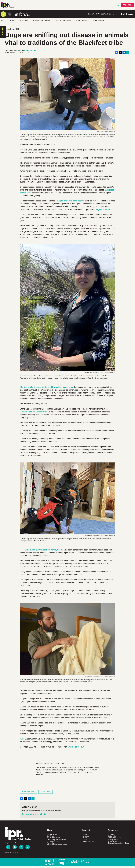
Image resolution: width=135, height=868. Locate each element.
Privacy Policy (113, 841)
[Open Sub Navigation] (7, 23)
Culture (24, 23)
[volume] (10, 16)
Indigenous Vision (103, 211)
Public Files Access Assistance (57, 846)
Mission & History (53, 836)
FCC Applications (53, 843)
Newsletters (98, 23)
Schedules (112, 836)
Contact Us (86, 841)
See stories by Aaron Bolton (35, 815)
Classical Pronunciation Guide (119, 845)
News (3, 23)
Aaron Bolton (30, 52)
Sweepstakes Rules (115, 839)
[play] (3, 16)
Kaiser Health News (76, 748)
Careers (85, 839)
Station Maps (113, 838)
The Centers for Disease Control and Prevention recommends (47, 389)
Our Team (50, 838)
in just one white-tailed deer (70, 202)
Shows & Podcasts (41, 23)
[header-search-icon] (118, 6)
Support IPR (82, 23)
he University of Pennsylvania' (49, 551)
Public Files (51, 845)
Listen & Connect (63, 23)
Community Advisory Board (57, 841)
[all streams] (127, 16)
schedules (3, 34)
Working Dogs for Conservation (34, 413)
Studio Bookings (88, 843)
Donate (129, 6)
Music (13, 23)
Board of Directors (53, 839)
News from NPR (12, 31)
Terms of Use (113, 843)
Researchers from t (28, 551)
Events (84, 836)
